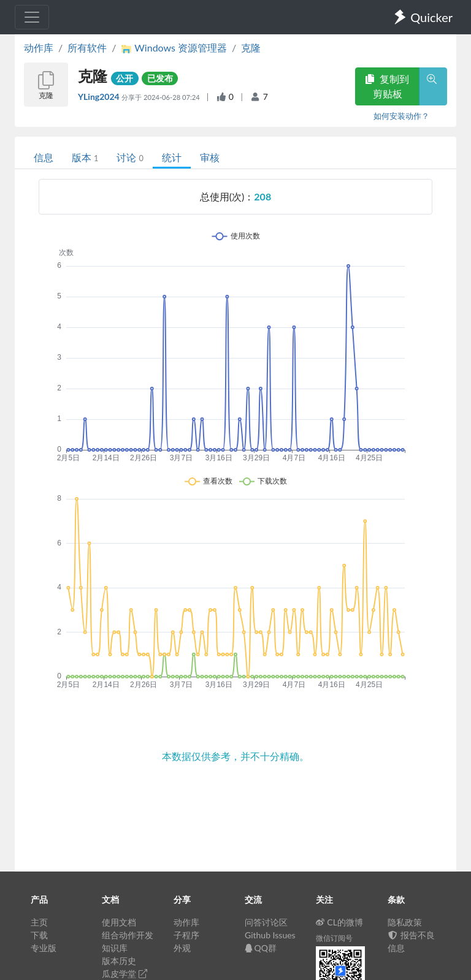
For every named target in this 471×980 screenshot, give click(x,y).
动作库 (39, 47)
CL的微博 (339, 922)
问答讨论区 (266, 922)
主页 (39, 922)
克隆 (251, 47)
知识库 (115, 948)
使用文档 (119, 922)
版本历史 (119, 961)
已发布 (160, 78)
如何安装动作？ (401, 116)
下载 (39, 935)
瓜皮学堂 (124, 974)
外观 (182, 948)
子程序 (186, 935)
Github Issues (270, 935)
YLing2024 (100, 97)
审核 (210, 157)
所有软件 (87, 47)
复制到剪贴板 (387, 86)
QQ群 (261, 948)
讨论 (130, 157)
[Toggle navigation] (32, 17)
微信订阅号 (334, 938)
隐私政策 (405, 922)
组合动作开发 (128, 935)
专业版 (44, 948)
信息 (44, 157)
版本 (85, 157)
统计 (172, 157)
